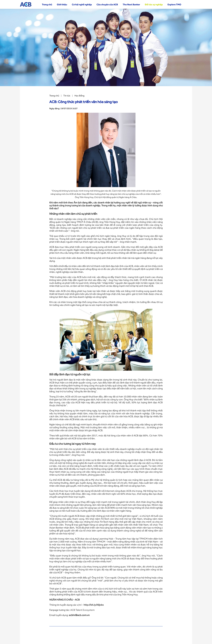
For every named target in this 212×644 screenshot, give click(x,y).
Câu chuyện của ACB (107, 4)
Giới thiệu (62, 4)
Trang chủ (47, 4)
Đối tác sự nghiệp (154, 4)
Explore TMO (174, 4)
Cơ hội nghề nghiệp (82, 4)
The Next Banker (131, 4)
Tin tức (67, 96)
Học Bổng (79, 96)
